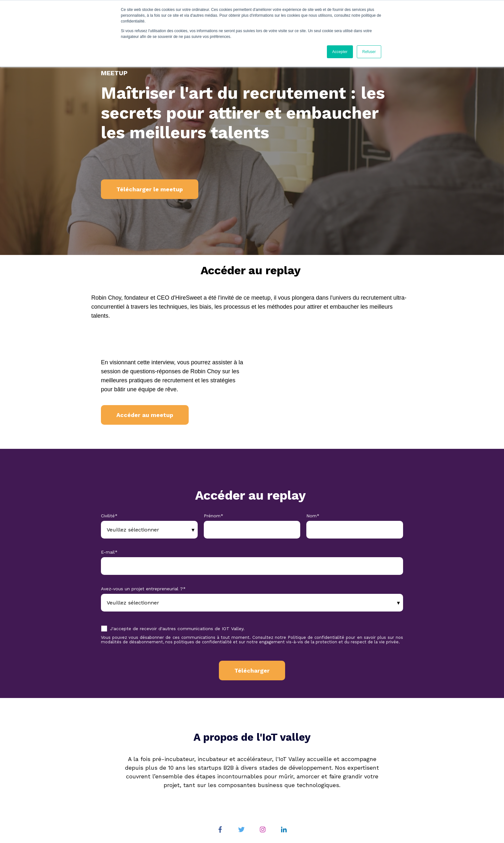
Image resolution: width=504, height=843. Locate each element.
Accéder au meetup (145, 415)
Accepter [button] (340, 52)
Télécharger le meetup (150, 189)
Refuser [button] (369, 52)
